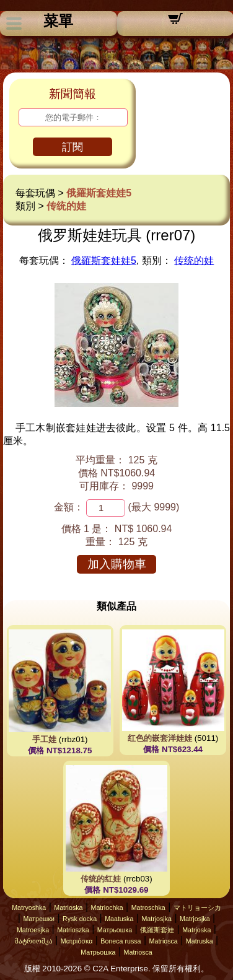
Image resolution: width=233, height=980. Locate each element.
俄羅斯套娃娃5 (99, 193)
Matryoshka (29, 908)
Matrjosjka (156, 919)
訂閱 (73, 147)
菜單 (58, 21)
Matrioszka (73, 930)
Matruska (200, 941)
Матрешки (39, 919)
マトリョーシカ (197, 908)
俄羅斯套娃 (157, 930)
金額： (69, 507)
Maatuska (119, 919)
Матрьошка (115, 930)
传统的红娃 (101, 879)
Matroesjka (33, 930)
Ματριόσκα (77, 941)
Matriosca (164, 941)
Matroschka (148, 908)
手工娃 (44, 739)
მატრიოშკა (34, 941)
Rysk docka (80, 919)
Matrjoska (196, 930)
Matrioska (68, 908)
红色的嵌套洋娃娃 (160, 738)
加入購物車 (117, 564)
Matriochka (107, 908)
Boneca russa (121, 941)
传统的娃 (66, 206)
